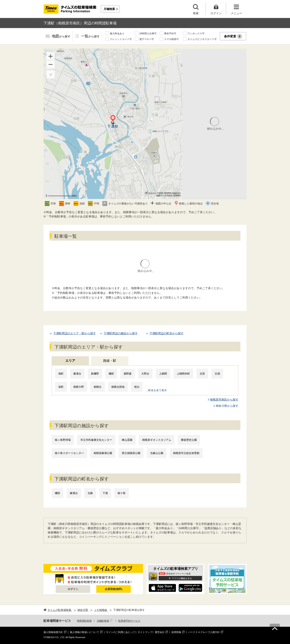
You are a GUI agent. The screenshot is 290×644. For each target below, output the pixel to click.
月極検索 (109, 9)
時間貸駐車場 (84, 621)
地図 (61, 36)
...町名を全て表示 (156, 390)
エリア (70, 361)
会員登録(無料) (114, 589)
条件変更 (233, 36)
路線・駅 (110, 361)
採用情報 (176, 632)
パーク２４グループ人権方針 (204, 632)
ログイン (73, 589)
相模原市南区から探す (224, 400)
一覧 (90, 36)
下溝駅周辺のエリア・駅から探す (75, 333)
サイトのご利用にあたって (121, 632)
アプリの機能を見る (182, 578)
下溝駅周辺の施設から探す (121, 333)
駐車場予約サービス (129, 621)
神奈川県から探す (227, 406)
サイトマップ (145, 632)
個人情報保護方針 (53, 632)
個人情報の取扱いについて (84, 632)
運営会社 (160, 632)
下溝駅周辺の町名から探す (167, 333)
